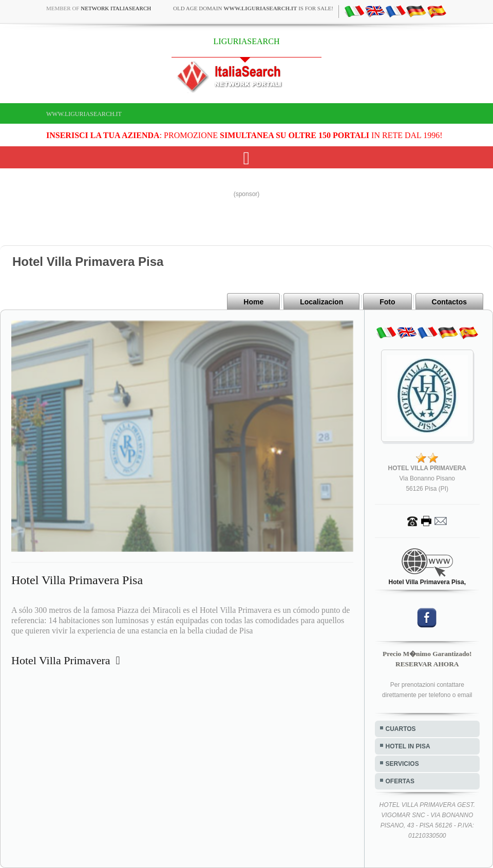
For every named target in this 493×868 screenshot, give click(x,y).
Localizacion (321, 302)
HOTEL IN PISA (408, 746)
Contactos (449, 302)
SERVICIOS (402, 764)
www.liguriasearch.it (84, 114)
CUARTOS (401, 729)
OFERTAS (400, 781)
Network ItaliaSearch (116, 8)
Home (253, 302)
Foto (387, 302)
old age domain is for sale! (253, 8)
